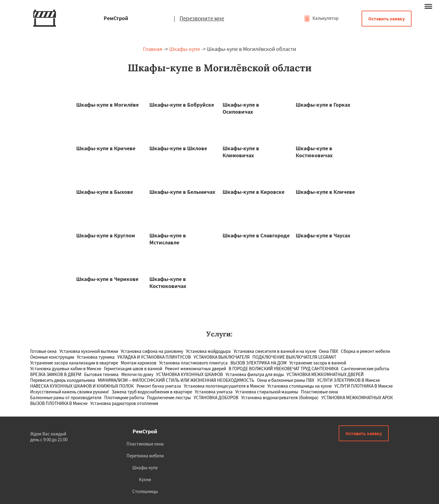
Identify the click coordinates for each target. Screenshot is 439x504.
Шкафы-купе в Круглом (106, 235)
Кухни (145, 479)
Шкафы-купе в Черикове (107, 279)
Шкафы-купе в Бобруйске (182, 105)
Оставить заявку (387, 19)
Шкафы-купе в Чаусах (323, 235)
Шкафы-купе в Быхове (105, 192)
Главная (153, 49)
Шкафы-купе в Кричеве (106, 148)
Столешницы (145, 491)
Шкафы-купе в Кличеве (325, 192)
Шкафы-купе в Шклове (178, 148)
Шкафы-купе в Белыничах (182, 192)
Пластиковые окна (145, 444)
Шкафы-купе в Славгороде (256, 235)
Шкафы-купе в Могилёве (107, 105)
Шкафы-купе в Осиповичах (241, 108)
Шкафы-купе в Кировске (253, 192)
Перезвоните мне (202, 18)
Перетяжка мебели (145, 456)
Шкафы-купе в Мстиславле (168, 239)
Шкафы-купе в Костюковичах (314, 152)
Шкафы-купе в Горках (323, 105)
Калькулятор (321, 18)
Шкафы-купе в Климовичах (241, 152)
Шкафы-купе (185, 49)
